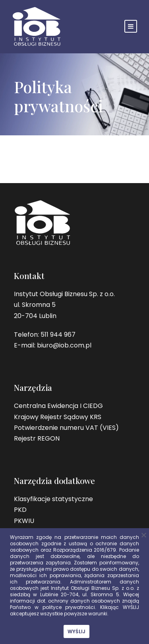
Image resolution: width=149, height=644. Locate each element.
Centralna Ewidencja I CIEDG (58, 406)
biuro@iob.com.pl (64, 345)
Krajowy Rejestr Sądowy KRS (58, 417)
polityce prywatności (69, 607)
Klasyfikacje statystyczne (53, 499)
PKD (20, 510)
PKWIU (24, 521)
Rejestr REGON (37, 438)
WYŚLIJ (77, 631)
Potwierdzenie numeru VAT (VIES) (66, 428)
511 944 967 (58, 335)
